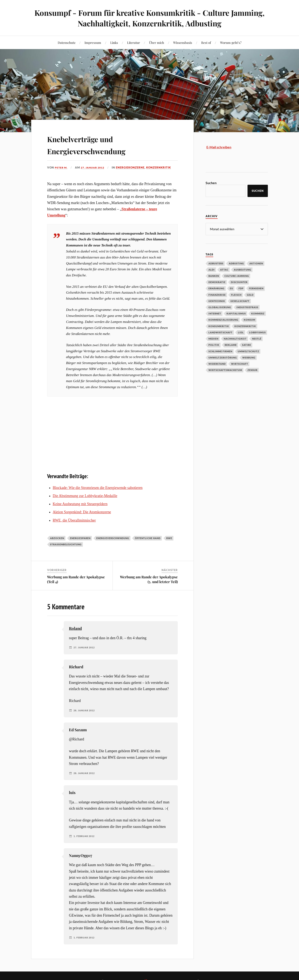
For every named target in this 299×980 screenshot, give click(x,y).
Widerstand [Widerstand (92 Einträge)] (217, 364)
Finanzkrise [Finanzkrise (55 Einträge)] (217, 295)
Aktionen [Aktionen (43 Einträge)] (256, 263)
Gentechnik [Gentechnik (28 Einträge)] (217, 301)
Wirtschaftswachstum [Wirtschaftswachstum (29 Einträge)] (225, 370)
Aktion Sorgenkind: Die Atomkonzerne (82, 512)
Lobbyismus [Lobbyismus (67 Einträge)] (257, 332)
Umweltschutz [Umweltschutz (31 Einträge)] (248, 351)
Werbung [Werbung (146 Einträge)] (249, 357)
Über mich (157, 42)
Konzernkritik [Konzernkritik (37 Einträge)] (245, 326)
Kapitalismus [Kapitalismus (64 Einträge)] (236, 313)
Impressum (93, 42)
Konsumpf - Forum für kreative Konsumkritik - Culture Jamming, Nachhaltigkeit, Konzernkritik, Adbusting (150, 18)
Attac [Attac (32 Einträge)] (224, 269)
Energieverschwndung (113, 538)
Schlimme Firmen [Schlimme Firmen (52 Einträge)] (220, 351)
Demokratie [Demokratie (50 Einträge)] (217, 282)
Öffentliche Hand (148, 538)
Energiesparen (80, 538)
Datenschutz (67, 42)
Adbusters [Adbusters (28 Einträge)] (216, 263)
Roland (75, 628)
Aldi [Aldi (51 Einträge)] (212, 269)
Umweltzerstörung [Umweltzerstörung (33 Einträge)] (223, 357)
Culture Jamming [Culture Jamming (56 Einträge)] (237, 276)
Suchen (211, 183)
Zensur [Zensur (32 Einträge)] (252, 370)
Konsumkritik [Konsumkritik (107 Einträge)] (219, 326)
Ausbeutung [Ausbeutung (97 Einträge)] (243, 269)
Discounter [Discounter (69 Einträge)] (239, 282)
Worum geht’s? (231, 42)
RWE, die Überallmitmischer (74, 520)
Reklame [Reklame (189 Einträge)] (231, 345)
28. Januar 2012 (85, 710)
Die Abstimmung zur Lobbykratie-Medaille (85, 496)
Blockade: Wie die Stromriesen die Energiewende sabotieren (98, 488)
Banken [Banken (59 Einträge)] (214, 276)
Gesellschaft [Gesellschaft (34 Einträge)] (240, 301)
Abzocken (57, 538)
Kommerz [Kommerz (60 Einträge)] (258, 313)
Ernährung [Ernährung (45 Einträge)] (216, 288)
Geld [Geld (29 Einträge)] (250, 295)
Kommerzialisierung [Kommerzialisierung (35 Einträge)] (223, 319)
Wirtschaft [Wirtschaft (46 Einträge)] (240, 364)
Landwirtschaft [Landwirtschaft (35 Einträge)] (221, 332)
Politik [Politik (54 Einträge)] (214, 345)
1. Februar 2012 (85, 836)
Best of (206, 42)
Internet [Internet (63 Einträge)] (215, 313)
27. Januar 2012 (95, 167)
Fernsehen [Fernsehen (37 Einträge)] (256, 288)
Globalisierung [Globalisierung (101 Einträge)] (220, 307)
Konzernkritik (162, 167)
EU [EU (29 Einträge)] (232, 288)
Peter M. (62, 167)
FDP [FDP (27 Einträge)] (241, 288)
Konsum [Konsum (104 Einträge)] (249, 319)
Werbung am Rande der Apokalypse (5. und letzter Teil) (149, 579)
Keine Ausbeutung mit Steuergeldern (80, 504)
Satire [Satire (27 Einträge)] (247, 345)
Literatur (134, 42)
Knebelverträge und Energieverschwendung (97, 144)
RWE (169, 538)
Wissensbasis (183, 42)
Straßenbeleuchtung (66, 544)
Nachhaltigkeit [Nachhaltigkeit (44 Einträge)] (235, 338)
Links (114, 42)
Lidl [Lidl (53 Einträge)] (241, 332)
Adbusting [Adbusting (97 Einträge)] (236, 263)
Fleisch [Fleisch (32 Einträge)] (236, 295)
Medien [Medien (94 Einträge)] (213, 338)
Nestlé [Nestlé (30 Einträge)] (257, 338)
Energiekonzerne (134, 167)
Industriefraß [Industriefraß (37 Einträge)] (247, 307)
